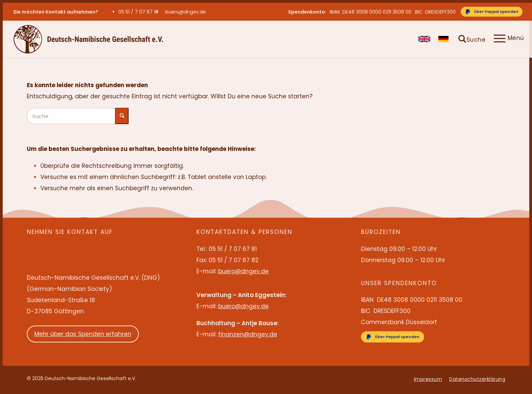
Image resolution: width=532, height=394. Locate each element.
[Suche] (472, 39)
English (424, 39)
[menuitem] (140, 12)
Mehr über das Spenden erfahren (83, 334)
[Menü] (507, 39)
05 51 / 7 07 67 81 (138, 12)
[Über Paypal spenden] (492, 12)
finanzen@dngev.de (248, 334)
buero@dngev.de (186, 12)
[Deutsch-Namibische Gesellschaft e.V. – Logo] (88, 39)
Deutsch (444, 39)
